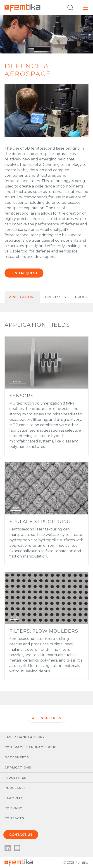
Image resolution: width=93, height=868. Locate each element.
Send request (24, 273)
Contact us (21, 835)
